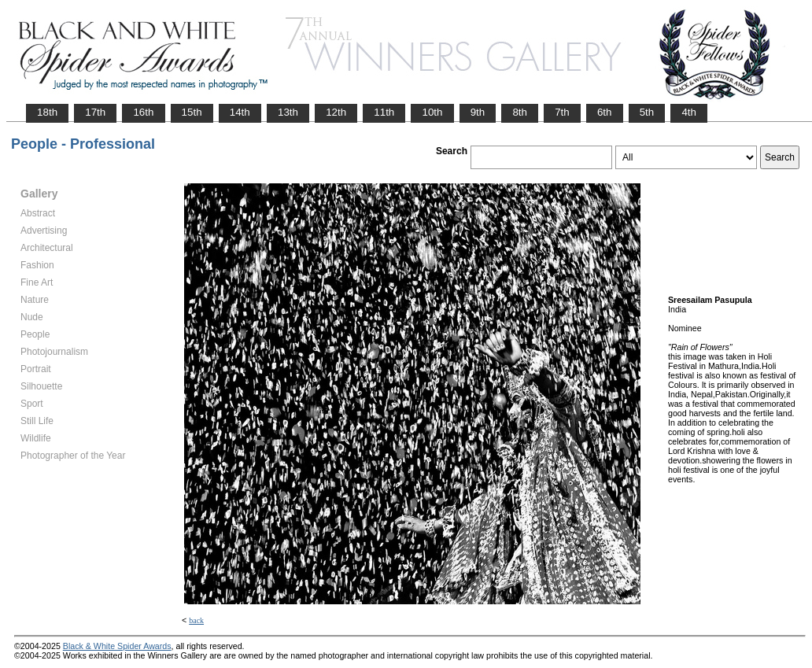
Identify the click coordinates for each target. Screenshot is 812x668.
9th (478, 112)
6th (605, 112)
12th (336, 112)
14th (240, 112)
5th (647, 112)
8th (520, 112)
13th (288, 112)
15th (192, 112)
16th (143, 112)
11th (384, 112)
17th (95, 112)
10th (432, 112)
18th (47, 112)
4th (689, 112)
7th (562, 112)
